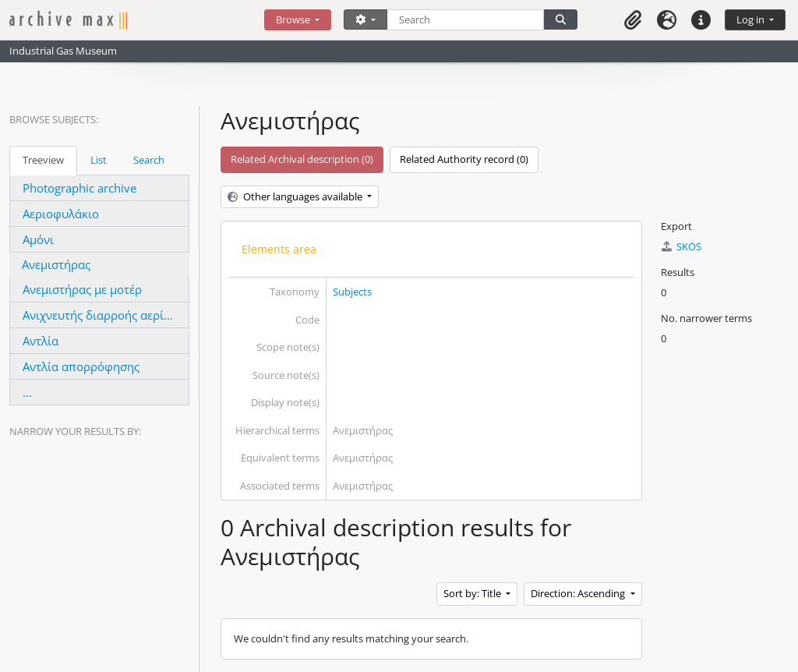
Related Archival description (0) (302, 159)
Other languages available (296, 196)
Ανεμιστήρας (56, 264)
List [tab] (99, 160)
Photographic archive (79, 188)
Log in (752, 19)
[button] (633, 20)
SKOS (681, 246)
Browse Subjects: (54, 119)
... (27, 392)
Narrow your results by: (75, 431)
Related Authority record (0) (464, 159)
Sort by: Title (473, 593)
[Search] (466, 20)
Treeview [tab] (43, 160)
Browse (294, 19)
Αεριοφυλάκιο (61, 214)
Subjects (352, 292)
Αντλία (41, 341)
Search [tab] (149, 160)
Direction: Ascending (579, 593)
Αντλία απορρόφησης (81, 366)
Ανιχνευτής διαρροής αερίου (100, 315)
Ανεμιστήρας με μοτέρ (82, 289)
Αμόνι (38, 239)
